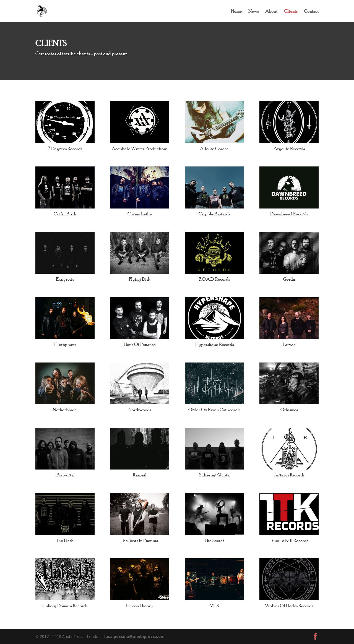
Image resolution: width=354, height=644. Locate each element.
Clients (291, 11)
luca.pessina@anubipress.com (134, 636)
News (253, 11)
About (271, 11)
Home (236, 11)
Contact (311, 11)
